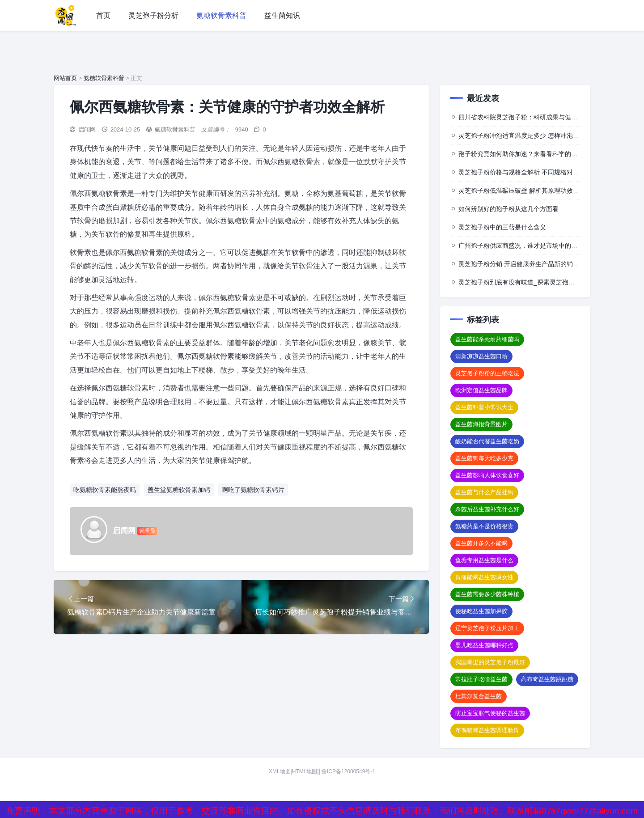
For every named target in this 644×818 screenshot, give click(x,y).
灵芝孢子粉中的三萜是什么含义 (502, 227)
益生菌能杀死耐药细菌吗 (487, 339)
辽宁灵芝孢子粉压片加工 (487, 628)
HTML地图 (305, 771)
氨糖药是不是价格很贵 (484, 526)
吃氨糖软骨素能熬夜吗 (105, 490)
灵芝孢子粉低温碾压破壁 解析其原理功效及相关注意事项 (538, 191)
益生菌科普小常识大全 (484, 407)
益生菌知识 (282, 15)
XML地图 (280, 771)
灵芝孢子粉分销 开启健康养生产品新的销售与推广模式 (534, 264)
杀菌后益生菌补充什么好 (487, 509)
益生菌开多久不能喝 (481, 543)
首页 (103, 15)
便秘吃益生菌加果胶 (481, 611)
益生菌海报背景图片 (481, 424)
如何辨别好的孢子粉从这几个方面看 (508, 209)
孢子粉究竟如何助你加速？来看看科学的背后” (522, 154)
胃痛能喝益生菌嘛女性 (484, 577)
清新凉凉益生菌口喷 (481, 356)
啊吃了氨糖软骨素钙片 (253, 490)
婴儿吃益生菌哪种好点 (484, 645)
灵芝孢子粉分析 (153, 15)
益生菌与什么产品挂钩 (484, 492)
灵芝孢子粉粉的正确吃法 (487, 373)
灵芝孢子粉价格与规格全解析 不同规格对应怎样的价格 (534, 172)
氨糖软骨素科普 (221, 15)
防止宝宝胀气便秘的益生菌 (490, 713)
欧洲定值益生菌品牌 (481, 390)
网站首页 (65, 78)
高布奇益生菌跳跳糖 (547, 679)
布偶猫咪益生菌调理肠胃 (487, 730)
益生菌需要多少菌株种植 (487, 594)
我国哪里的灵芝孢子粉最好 (490, 662)
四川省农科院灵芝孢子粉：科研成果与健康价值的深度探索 (540, 117)
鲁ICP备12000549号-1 (348, 771)
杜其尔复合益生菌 (479, 696)
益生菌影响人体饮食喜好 (487, 475)
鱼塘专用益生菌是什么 (484, 560)
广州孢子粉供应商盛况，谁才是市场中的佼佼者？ (527, 246)
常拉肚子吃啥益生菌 (481, 679)
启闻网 (87, 129)
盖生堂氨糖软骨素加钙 (179, 490)
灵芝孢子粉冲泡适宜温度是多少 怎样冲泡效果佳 (525, 136)
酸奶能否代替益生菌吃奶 (487, 441)
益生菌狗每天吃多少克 (484, 458)
